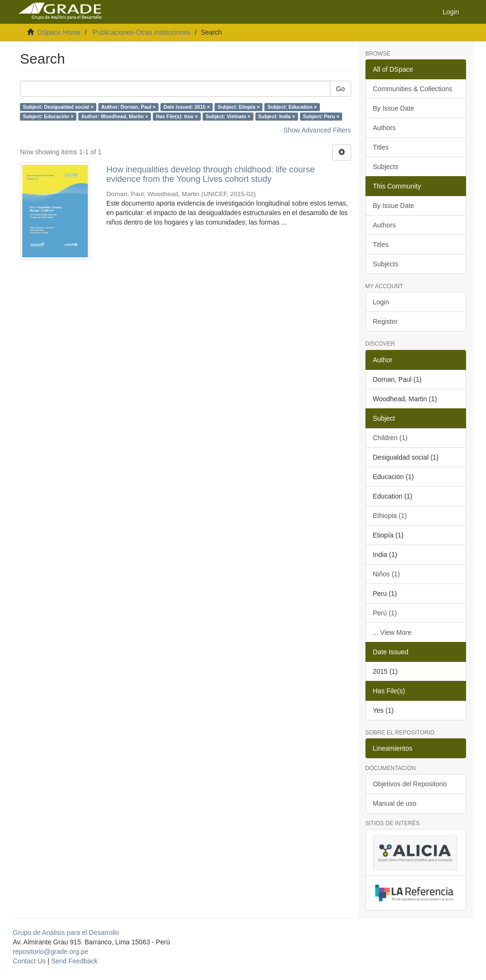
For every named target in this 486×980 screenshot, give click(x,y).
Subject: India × (277, 116)
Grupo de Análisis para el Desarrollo (66, 933)
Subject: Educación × (48, 116)
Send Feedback (75, 961)
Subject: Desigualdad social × (58, 107)
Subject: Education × (292, 107)
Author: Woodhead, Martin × (115, 116)
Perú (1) (385, 613)
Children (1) (390, 438)
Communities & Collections (413, 89)
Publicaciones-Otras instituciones (141, 32)
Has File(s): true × (177, 116)
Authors (384, 128)
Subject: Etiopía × (239, 107)
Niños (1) (387, 574)
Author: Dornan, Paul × (128, 107)
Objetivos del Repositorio (410, 784)
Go (341, 89)
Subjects (386, 167)
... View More (392, 632)
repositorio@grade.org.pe (51, 952)
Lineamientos (393, 748)
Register (385, 321)
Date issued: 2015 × (187, 107)
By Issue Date (394, 108)
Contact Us (29, 961)
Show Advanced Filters (317, 130)
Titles (381, 147)
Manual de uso (395, 803)
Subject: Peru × (321, 116)
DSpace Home (59, 32)
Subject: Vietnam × (228, 116)
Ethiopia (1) (390, 516)
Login (381, 302)
